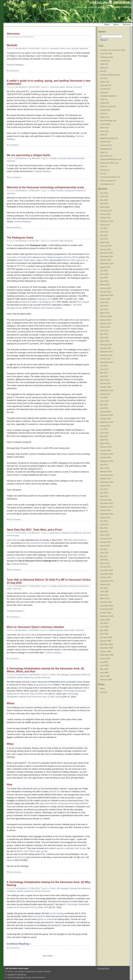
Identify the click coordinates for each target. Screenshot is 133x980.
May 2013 (104, 493)
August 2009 (105, 620)
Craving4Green (103, 968)
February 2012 (106, 539)
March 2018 (105, 341)
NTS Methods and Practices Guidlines (45, 308)
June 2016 (104, 401)
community (54, 48)
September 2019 (107, 295)
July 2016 (104, 397)
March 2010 (105, 598)
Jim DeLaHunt (21, 48)
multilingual (11, 677)
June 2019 (104, 302)
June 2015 (104, 433)
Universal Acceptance (109, 177)
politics (9, 589)
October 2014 (106, 457)
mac (102, 174)
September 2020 (107, 263)
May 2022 (104, 200)
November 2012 (106, 507)
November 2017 (106, 355)
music (68, 48)
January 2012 (106, 542)
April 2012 (104, 532)
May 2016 (104, 405)
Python (103, 128)
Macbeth (12, 45)
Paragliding (105, 149)
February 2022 (106, 211)
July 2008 (104, 662)
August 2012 (105, 517)
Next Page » (49, 956)
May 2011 (104, 556)
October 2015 (106, 419)
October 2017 (106, 359)
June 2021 (104, 232)
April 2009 (104, 634)
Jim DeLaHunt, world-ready (111, 3)
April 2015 (104, 440)
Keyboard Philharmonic (109, 159)
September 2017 (107, 362)
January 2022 (106, 214)
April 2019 (104, 309)
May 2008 (104, 669)
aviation (103, 103)
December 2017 (106, 352)
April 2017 (104, 376)
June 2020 (104, 274)
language (65, 675)
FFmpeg (103, 170)
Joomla (103, 61)
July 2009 (104, 623)
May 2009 (104, 630)
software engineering (25, 677)
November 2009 (106, 609)
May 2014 (104, 464)
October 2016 (106, 387)
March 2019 (105, 313)
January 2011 (106, 567)
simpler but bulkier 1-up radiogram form (38, 302)
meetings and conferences (75, 191)
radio (62, 241)
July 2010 (104, 588)
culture (62, 48)
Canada (53, 158)
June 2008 (104, 665)
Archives (127, 24)
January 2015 (106, 450)
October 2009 (106, 613)
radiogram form (45, 299)
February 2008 (106, 680)
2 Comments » (14, 948)
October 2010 (106, 577)
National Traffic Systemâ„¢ (73, 260)
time (102, 71)
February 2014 (106, 472)
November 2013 (106, 475)
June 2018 (104, 331)
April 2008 (104, 673)
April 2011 (104, 560)
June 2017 (104, 369)
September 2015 (107, 422)
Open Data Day (14, 540)
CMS (102, 64)
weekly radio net (33, 269)
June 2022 (104, 196)
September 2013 (107, 482)
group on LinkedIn (46, 919)
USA (102, 114)
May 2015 (104, 436)
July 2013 (104, 489)
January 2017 (106, 383)
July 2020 (104, 271)
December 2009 (106, 606)
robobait (103, 124)
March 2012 (105, 535)
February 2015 (106, 447)
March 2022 (105, 207)
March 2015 (105, 443)
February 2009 (106, 637)
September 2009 (107, 616)
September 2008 (107, 655)
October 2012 (106, 510)
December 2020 (106, 253)
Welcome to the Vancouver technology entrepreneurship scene (45, 187)
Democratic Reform (108, 163)
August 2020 (105, 267)
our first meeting (57, 913)
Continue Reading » (15, 65)
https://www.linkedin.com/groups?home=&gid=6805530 (64, 804)
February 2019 (106, 316)
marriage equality (107, 96)
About (116, 24)
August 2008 (105, 658)
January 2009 (106, 641)
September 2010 (107, 581)
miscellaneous (106, 184)
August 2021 (105, 225)
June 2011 (104, 553)
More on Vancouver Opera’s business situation (35, 627)
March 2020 (105, 285)
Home (107, 24)
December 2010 (106, 570)
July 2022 (104, 193)
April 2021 (104, 239)
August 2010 (105, 584)
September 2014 (107, 461)
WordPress (22, 974)
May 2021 (104, 235)
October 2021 (106, 218)
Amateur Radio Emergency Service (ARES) (59, 257)
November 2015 (106, 415)
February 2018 (106, 345)
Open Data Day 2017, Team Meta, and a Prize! (34, 530)
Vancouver (84, 48)
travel (102, 135)
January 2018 (106, 348)
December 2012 (106, 503)
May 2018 (104, 334)
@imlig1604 (39, 916)
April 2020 (104, 281)
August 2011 (105, 546)
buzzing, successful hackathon (36, 543)
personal (75, 48)
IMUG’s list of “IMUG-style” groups (32, 851)
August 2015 (105, 426)
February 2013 (106, 500)
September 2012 (107, 514)
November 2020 (106, 256)
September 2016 (107, 390)
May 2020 (104, 278)
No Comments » (15, 177)
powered (11, 974)
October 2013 (106, 479)
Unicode (69, 87)
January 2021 (106, 249)
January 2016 (106, 412)
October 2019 (106, 292)
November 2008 (106, 648)
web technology (13, 535)
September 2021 (107, 221)
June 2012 (104, 525)
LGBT (102, 99)
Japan (103, 152)
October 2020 (106, 260)
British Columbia (57, 191)
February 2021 (106, 246)
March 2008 (105, 676)
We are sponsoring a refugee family (29, 155)
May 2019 (104, 306)
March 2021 (105, 242)
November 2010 (106, 574)
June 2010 (104, 591)
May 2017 (104, 373)
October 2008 (106, 651)
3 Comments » (14, 617)
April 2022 (104, 203)
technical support (107, 181)
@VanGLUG (44, 685)
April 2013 (104, 496)
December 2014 (106, 454)
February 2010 (106, 602)
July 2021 (104, 228)
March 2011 (105, 563)
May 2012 (104, 528)
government (72, 158)
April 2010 (104, 595)
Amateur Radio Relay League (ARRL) (33, 260)
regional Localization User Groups (71, 848)
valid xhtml (20, 977)
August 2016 (105, 394)
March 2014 (105, 468)
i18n (58, 675)
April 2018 (104, 338)
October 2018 (106, 324)
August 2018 (105, 327)
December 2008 (106, 644)
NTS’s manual (83, 302)
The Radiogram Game (20, 238)
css (30, 977)
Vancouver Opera (29, 635)
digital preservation (108, 138)
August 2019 (105, 299)
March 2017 (105, 380)
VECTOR (21, 266)
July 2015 (104, 429)
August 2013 (105, 486)
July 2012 (104, 521)
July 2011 (104, 549)
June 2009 (104, 627)
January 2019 (106, 320)
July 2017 (104, 366)
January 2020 (106, 288)
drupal (103, 92)
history (103, 68)
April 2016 (104, 408)
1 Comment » (14, 71)
